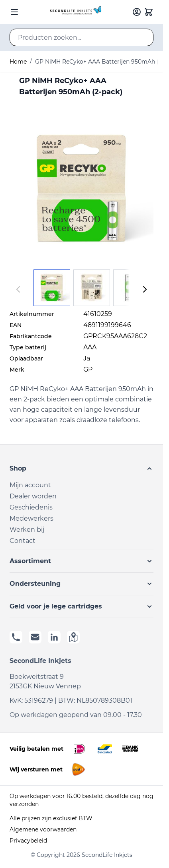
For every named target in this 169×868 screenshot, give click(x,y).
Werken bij (27, 530)
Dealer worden (33, 496)
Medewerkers (31, 518)
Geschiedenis (31, 507)
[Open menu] (14, 12)
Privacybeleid (28, 841)
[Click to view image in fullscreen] (82, 188)
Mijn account (30, 485)
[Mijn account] (137, 12)
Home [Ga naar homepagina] (18, 62)
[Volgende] (145, 289)
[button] (82, 469)
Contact (23, 541)
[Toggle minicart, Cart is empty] (149, 12)
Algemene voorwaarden (43, 829)
